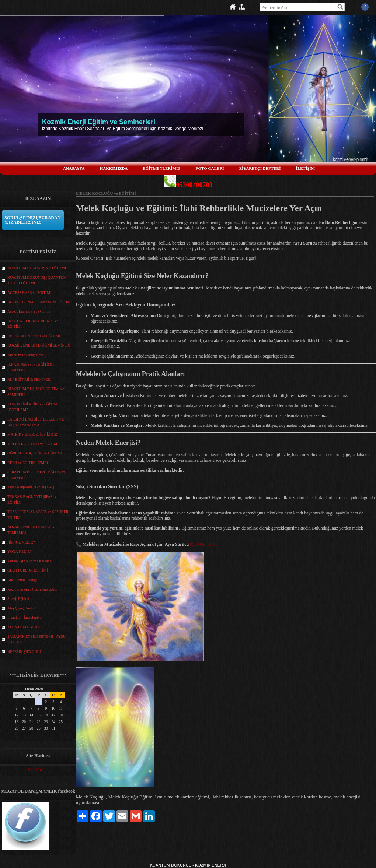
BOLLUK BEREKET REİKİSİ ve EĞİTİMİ (33, 324)
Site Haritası (39, 770)
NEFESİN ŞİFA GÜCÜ (25, 652)
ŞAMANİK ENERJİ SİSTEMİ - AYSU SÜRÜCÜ (36, 639)
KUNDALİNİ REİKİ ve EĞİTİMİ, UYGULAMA (33, 407)
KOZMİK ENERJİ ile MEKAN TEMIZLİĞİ (31, 530)
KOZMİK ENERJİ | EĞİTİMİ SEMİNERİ (39, 345)
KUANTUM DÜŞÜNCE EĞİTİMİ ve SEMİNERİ (36, 392)
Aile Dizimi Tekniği (22, 580)
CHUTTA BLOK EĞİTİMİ (28, 570)
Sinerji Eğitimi (18, 599)
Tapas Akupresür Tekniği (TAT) (31, 487)
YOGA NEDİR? (20, 551)
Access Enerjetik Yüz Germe (29, 311)
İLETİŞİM (305, 168)
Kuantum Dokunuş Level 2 (27, 355)
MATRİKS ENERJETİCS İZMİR (32, 434)
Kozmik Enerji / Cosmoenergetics (32, 589)
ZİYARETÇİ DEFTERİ (260, 168)
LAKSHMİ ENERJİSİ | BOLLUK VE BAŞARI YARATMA (36, 422)
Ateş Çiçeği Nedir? (22, 608)
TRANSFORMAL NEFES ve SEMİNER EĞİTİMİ (38, 515)
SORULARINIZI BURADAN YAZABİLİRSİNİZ (32, 220)
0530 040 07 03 (204, 544)
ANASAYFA (74, 168)
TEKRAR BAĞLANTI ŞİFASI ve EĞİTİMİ (33, 500)
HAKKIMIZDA (114, 168)
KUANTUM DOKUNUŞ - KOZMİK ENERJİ (188, 865)
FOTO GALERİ (210, 168)
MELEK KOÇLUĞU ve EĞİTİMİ (33, 444)
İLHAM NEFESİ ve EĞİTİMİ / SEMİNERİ (31, 367)
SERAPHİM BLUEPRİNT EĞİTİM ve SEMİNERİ (36, 475)
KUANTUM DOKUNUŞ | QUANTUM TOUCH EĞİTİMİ (37, 280)
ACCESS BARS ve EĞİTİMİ (29, 293)
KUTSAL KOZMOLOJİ (26, 627)
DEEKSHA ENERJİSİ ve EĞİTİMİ (34, 336)
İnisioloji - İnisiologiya (24, 617)
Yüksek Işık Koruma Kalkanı (29, 561)
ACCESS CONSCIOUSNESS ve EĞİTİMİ (39, 302)
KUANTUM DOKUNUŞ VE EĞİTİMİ (37, 268)
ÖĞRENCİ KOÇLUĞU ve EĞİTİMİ (35, 453)
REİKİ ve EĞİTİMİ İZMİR (28, 463)
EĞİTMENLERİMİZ (161, 168)
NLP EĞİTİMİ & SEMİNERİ (29, 379)
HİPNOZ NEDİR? (21, 542)
